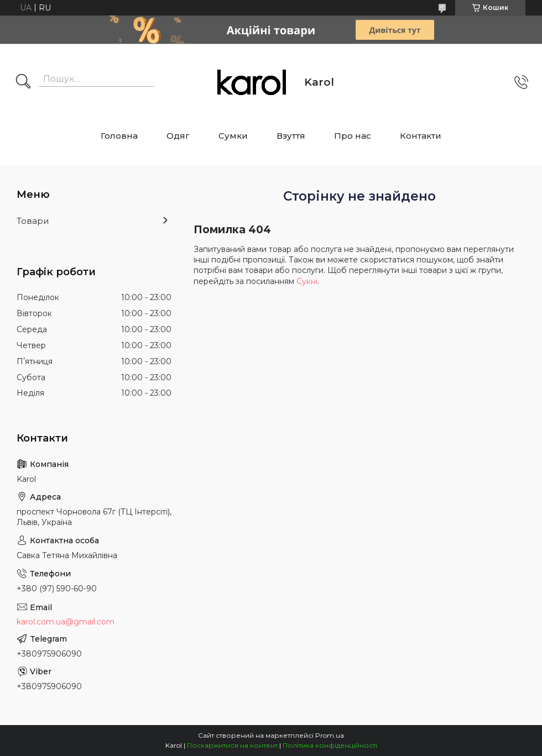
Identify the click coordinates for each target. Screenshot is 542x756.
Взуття (291, 136)
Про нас (353, 136)
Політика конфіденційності (330, 745)
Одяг (178, 136)
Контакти (421, 136)
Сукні (307, 281)
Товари (33, 221)
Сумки (233, 136)
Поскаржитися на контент (232, 745)
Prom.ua (330, 735)
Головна (119, 136)
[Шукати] (23, 82)
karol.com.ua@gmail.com (66, 622)
